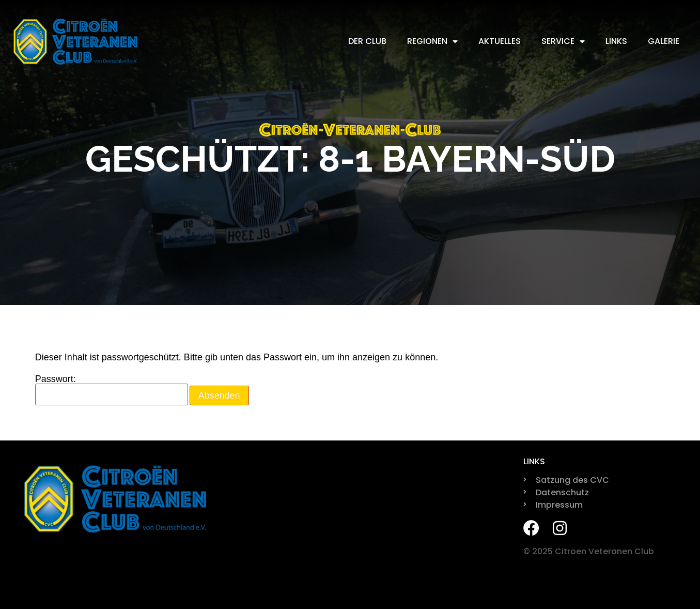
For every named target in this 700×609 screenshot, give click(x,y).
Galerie (664, 41)
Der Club (367, 41)
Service (563, 41)
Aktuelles (500, 41)
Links (616, 41)
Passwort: (112, 390)
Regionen (432, 41)
